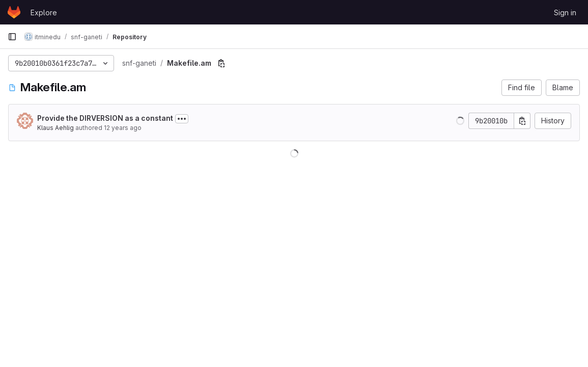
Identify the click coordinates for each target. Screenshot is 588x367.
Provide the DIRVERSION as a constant (105, 118)
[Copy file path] (221, 63)
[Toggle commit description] (182, 119)
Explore (44, 12)
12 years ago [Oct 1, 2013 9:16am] (123, 128)
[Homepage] (14, 12)
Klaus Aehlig (55, 128)
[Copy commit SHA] (522, 121)
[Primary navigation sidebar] (12, 37)
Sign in (565, 12)
